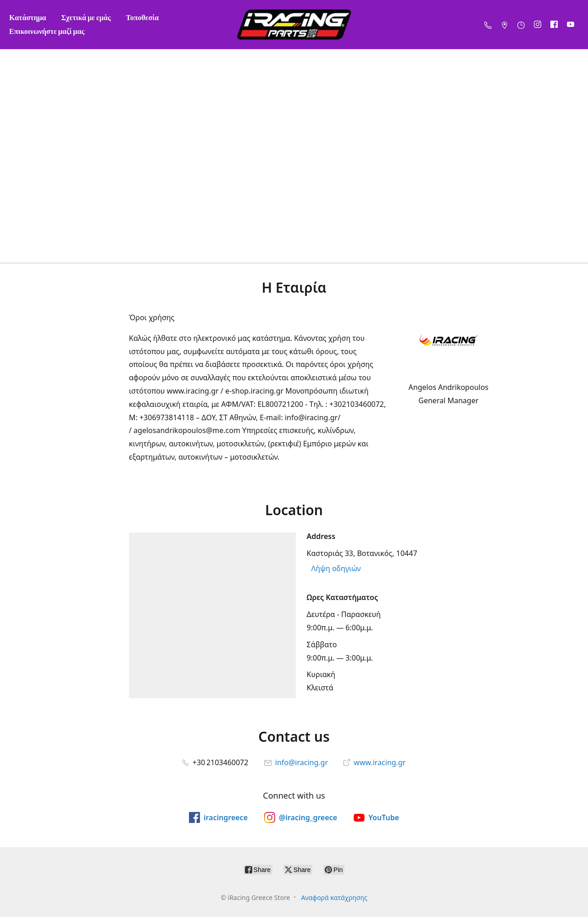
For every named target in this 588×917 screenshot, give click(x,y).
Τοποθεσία (142, 17)
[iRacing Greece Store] (294, 25)
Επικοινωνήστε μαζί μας (47, 31)
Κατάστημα (28, 17)
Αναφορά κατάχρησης (334, 898)
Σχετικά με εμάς (86, 17)
